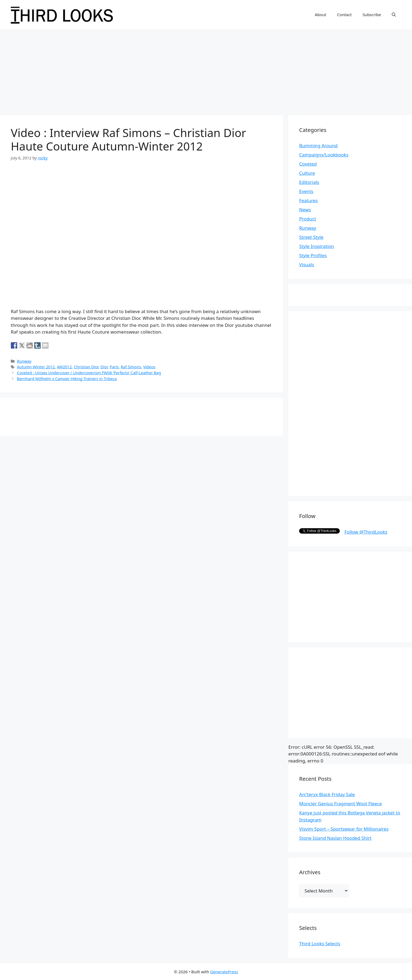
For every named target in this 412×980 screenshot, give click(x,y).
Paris (114, 367)
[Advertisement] (206, 69)
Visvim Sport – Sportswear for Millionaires (344, 829)
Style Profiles (313, 255)
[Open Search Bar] (394, 15)
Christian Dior (86, 367)
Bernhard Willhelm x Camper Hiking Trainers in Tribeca (67, 379)
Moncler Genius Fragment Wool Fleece (340, 804)
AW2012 (64, 367)
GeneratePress (224, 972)
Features (308, 200)
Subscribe (372, 15)
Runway (24, 361)
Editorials (309, 182)
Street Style (311, 237)
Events (306, 191)
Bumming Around (318, 146)
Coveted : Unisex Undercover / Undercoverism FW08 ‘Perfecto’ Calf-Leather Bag (89, 373)
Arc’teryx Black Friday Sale (327, 794)
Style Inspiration (316, 246)
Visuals (307, 265)
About (321, 15)
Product (308, 219)
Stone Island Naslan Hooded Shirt (335, 838)
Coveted (308, 164)
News (305, 210)
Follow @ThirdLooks (366, 532)
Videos (149, 367)
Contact (344, 15)
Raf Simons (131, 367)
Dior (104, 367)
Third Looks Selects (320, 944)
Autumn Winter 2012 (36, 367)
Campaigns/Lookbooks (324, 155)
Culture (307, 173)
